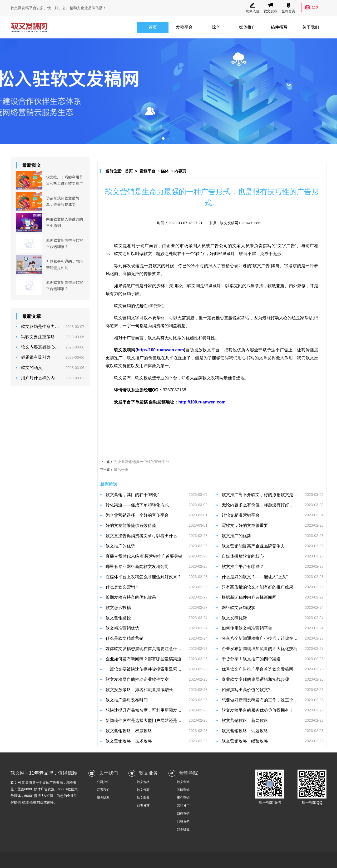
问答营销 (183, 821)
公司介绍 (103, 782)
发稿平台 (184, 27)
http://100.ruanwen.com (160, 350)
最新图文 (32, 165)
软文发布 (270, 8)
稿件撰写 (279, 27)
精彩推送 (109, 484)
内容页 (180, 171)
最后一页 (121, 470)
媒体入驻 (252, 8)
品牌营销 (183, 790)
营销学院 (189, 773)
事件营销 (183, 798)
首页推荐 (143, 806)
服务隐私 (103, 798)
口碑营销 (183, 814)
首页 (153, 27)
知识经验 (183, 829)
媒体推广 (247, 27)
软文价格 (143, 782)
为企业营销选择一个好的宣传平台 (141, 462)
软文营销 (183, 782)
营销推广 (183, 806)
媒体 (165, 171)
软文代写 (143, 790)
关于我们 (311, 27)
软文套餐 (143, 798)
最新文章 (32, 316)
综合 (216, 27)
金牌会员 (288, 8)
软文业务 (148, 773)
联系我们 (103, 790)
